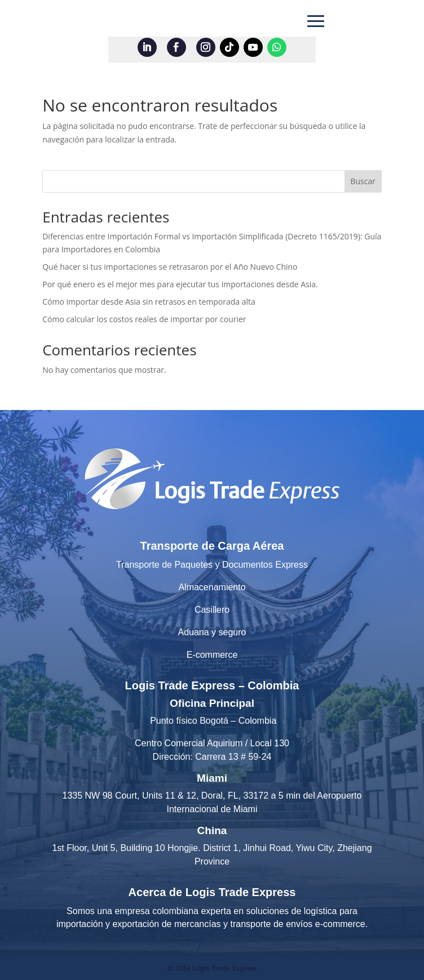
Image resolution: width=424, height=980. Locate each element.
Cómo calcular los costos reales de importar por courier (144, 319)
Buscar (363, 181)
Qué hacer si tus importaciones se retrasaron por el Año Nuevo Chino (170, 267)
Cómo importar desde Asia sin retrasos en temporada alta (149, 302)
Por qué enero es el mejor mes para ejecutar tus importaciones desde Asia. (180, 284)
